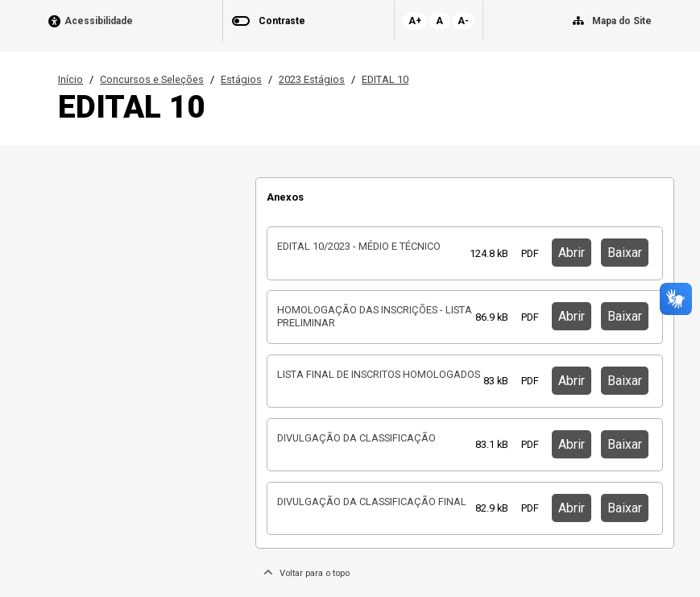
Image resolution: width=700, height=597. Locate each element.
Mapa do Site (622, 21)
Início (70, 79)
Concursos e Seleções (152, 79)
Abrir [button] (572, 253)
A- (463, 21)
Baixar (625, 253)
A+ (415, 21)
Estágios (241, 79)
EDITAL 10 (385, 79)
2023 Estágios (312, 79)
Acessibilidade (99, 21)
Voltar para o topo (307, 573)
